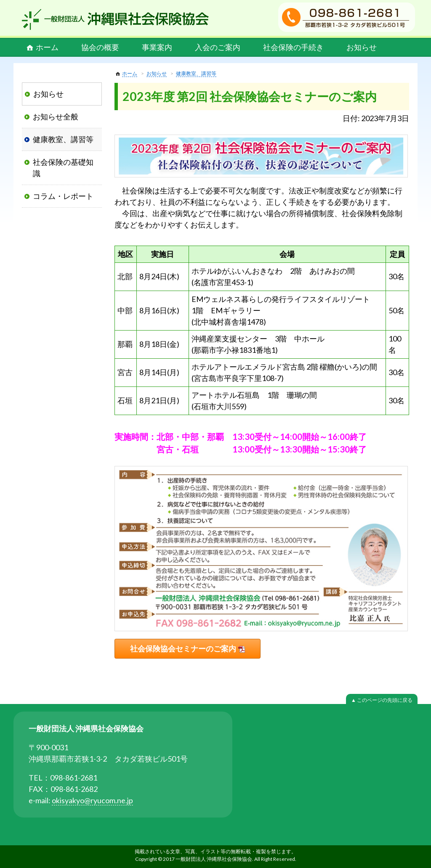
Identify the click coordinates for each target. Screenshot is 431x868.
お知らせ (362, 47)
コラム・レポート (63, 196)
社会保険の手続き (293, 47)
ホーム (47, 47)
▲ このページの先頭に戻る (382, 700)
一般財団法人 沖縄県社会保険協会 (115, 19)
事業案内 (157, 47)
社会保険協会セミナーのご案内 (183, 648)
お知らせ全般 (56, 116)
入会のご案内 (218, 47)
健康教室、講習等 (196, 73)
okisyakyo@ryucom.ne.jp (92, 800)
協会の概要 (100, 47)
